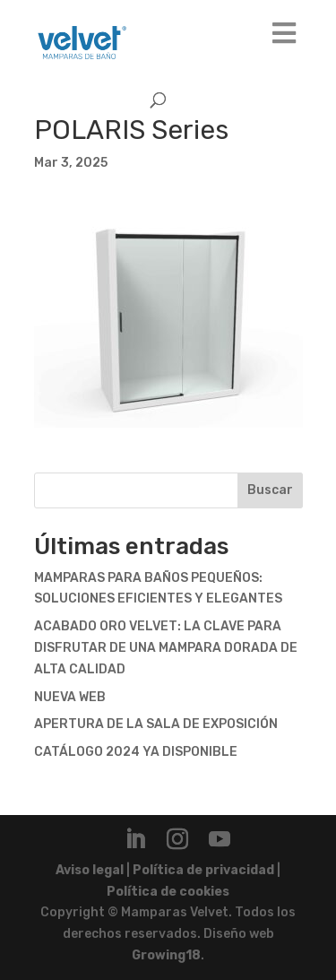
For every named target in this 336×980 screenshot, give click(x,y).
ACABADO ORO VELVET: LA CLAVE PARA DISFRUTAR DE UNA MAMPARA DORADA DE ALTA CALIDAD (166, 648)
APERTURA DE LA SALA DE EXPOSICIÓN (156, 724)
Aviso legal (90, 870)
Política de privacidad (203, 870)
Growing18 (166, 955)
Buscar (270, 490)
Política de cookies (168, 892)
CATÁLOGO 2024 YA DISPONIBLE (136, 752)
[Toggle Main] (284, 35)
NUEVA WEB (70, 697)
